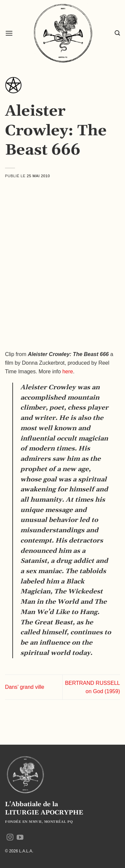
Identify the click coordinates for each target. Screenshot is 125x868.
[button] (9, 33)
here (68, 372)
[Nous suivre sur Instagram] (10, 838)
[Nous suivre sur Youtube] (20, 838)
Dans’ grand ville (25, 687)
